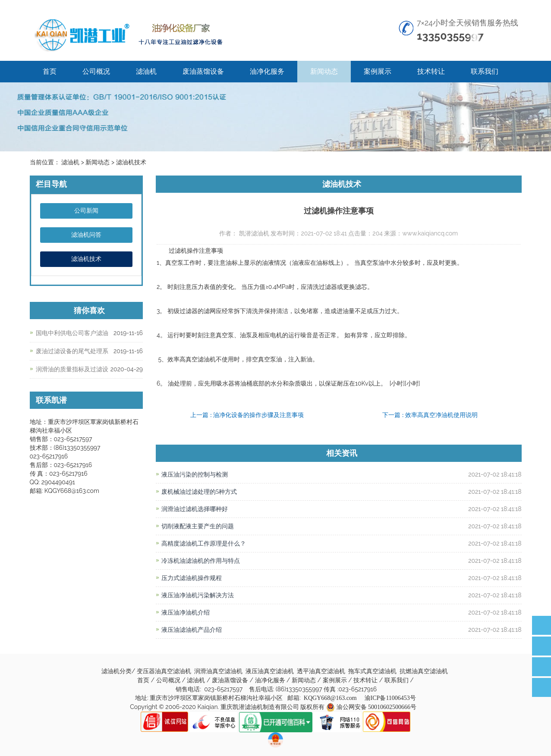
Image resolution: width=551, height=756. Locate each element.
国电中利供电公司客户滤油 (72, 333)
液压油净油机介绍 (186, 613)
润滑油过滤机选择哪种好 (195, 509)
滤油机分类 (116, 671)
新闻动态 (324, 71)
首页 (50, 71)
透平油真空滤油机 (322, 671)
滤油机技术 (86, 259)
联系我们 (485, 71)
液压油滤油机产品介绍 (192, 630)
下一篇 (430, 415)
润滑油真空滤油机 (219, 671)
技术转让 (431, 71)
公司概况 (96, 71)
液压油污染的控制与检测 (195, 475)
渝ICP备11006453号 (390, 698)
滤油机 (146, 71)
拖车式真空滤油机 (373, 671)
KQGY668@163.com (330, 698)
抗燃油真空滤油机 (425, 671)
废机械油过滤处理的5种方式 (199, 492)
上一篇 (247, 415)
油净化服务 (267, 71)
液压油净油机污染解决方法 (198, 595)
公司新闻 (86, 211)
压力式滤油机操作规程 (192, 578)
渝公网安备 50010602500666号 (377, 707)
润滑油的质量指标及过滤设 (72, 369)
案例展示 (378, 71)
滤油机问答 (86, 235)
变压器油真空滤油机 (165, 671)
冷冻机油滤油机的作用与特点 (204, 561)
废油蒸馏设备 (203, 71)
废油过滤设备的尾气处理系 (72, 351)
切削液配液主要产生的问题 (198, 526)
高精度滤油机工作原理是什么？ (204, 544)
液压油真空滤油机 (271, 671)
